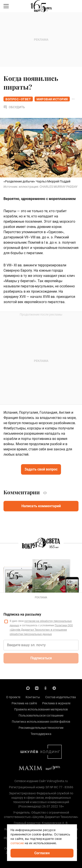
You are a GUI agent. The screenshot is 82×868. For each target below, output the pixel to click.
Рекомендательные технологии (41, 728)
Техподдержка (41, 734)
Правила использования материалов (41, 709)
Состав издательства (61, 697)
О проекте (13, 697)
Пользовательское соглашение (41, 715)
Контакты (33, 697)
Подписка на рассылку (22, 614)
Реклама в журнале (56, 703)
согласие (17, 843)
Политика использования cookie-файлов (41, 722)
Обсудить (14, 107)
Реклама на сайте (24, 703)
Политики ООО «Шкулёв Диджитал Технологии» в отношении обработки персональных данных (41, 630)
